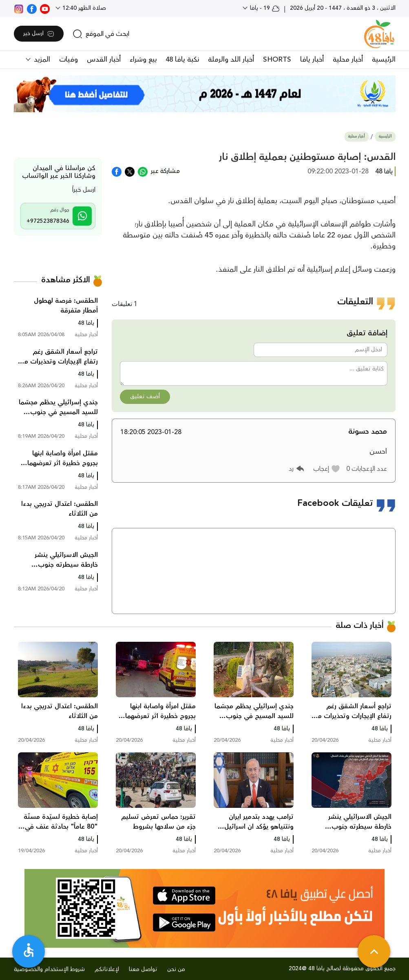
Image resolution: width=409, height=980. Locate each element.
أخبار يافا (312, 60)
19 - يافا (264, 8)
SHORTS (277, 60)
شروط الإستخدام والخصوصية (49, 969)
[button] (327, 469)
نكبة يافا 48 (182, 60)
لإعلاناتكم (107, 969)
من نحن (176, 969)
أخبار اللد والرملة (231, 60)
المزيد (41, 60)
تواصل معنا (143, 969)
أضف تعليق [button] (145, 397)
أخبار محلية (348, 60)
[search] (101, 34)
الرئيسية (384, 60)
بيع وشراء (143, 60)
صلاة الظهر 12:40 (83, 8)
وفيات (69, 60)
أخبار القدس (104, 60)
